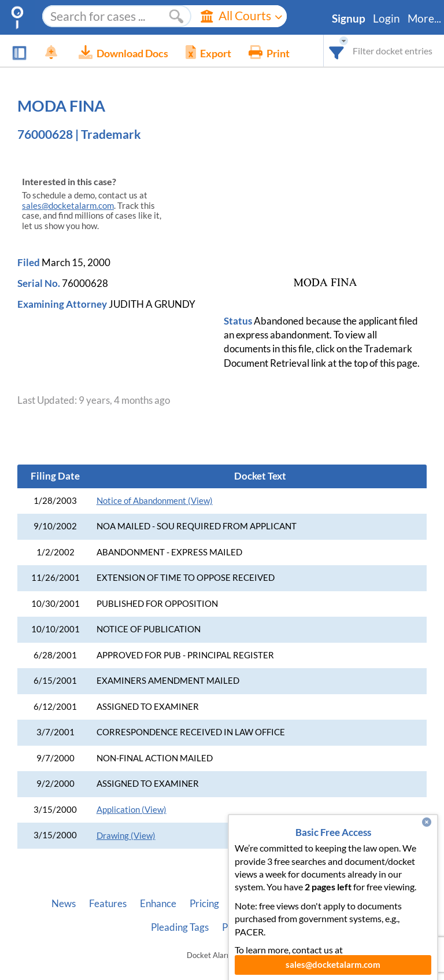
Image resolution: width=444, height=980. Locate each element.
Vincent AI (370, 904)
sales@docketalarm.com (68, 206)
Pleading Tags (180, 927)
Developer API (304, 904)
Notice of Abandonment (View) (155, 501)
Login (386, 19)
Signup (349, 19)
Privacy (238, 927)
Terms (281, 927)
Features (108, 904)
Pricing (204, 904)
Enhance (158, 904)
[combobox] (337, 51)
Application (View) (132, 810)
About (246, 904)
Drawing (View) (126, 836)
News (64, 904)
